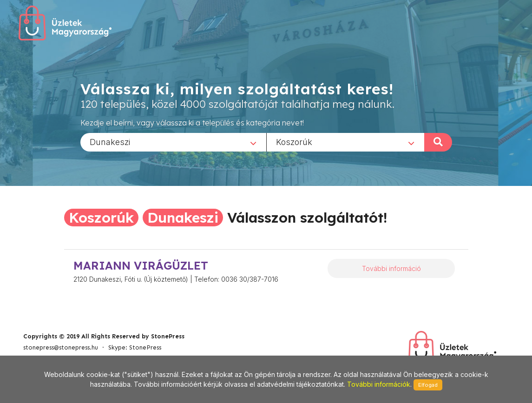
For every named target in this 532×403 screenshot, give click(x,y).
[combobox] (173, 142)
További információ (391, 268)
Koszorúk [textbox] (294, 142)
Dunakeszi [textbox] (110, 142)
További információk (379, 384)
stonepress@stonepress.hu (61, 347)
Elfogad (428, 385)
